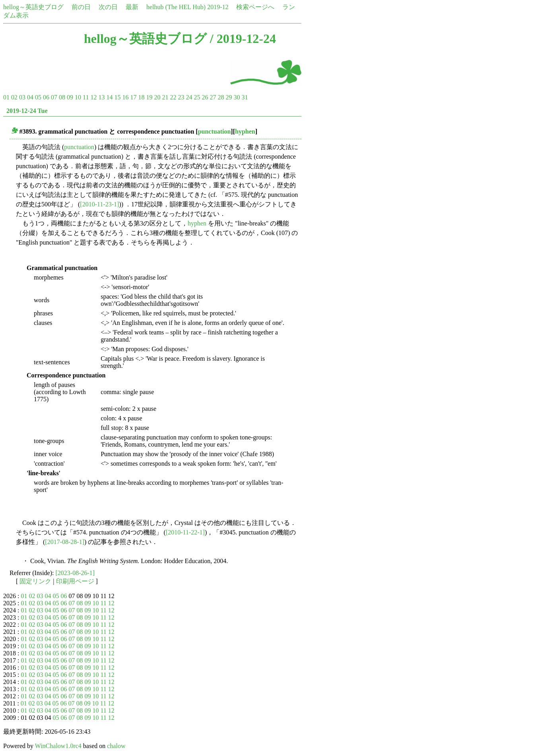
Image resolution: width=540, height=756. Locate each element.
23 (181, 97)
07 (54, 97)
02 (14, 97)
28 (221, 97)
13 (101, 97)
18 (141, 97)
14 (109, 97)
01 (6, 97)
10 (78, 97)
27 (213, 97)
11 (86, 97)
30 (237, 97)
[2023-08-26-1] (75, 573)
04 (30, 97)
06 (46, 97)
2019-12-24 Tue (27, 111)
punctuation (215, 131)
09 (70, 97)
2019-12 (218, 7)
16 (125, 97)
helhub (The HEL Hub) (176, 7)
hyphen (245, 131)
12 (93, 97)
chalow (116, 746)
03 (22, 97)
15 (117, 97)
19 (149, 97)
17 (133, 97)
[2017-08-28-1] (65, 542)
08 (62, 97)
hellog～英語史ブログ (33, 7)
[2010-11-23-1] (99, 204)
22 (173, 97)
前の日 (81, 7)
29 (229, 97)
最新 (132, 7)
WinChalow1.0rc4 (58, 746)
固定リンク (35, 581)
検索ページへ (255, 7)
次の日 (108, 7)
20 (157, 97)
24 (189, 97)
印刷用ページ (75, 581)
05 (38, 97)
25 (197, 97)
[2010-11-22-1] (185, 532)
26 (205, 97)
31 (245, 97)
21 (165, 97)
